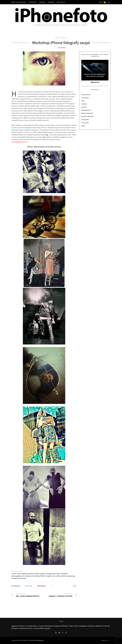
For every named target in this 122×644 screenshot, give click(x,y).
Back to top (106, 640)
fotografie (24, 574)
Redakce (42, 2)
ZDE (47, 135)
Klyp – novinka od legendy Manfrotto (28, 595)
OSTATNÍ (57, 38)
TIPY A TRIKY (85, 123)
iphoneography (16, 576)
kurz (23, 576)
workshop (23, 578)
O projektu (32, 2)
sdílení (58, 576)
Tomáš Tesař (62, 48)
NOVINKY (84, 104)
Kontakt (51, 2)
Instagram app (51, 574)
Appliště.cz (61, 2)
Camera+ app (16, 574)
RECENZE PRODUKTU (88, 116)
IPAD (83, 101)
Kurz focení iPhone (19, 2)
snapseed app (70, 576)
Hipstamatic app (33, 574)
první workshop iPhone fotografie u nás (43, 576)
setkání (63, 576)
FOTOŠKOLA (85, 98)
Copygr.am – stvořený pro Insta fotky (60, 595)
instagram (42, 574)
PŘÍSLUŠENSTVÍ (86, 110)
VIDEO (83, 126)
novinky (27, 576)
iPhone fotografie (62, 574)
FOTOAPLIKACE (86, 95)
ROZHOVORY (85, 120)
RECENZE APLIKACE (87, 113)
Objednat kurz (95, 82)
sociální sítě (15, 578)
